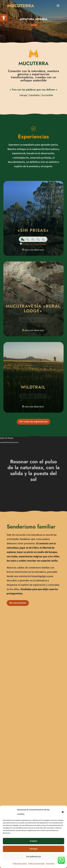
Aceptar (33, 841)
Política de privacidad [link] (36, 864)
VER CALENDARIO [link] (34, 25)
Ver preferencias (34, 857)
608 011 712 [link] (21, 760)
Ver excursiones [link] (18, 684)
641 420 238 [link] (21, 749)
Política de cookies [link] (20, 864)
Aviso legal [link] (50, 864)
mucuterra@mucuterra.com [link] (29, 766)
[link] (4, 18)
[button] (63, 812)
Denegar (33, 849)
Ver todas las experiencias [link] (33, 503)
